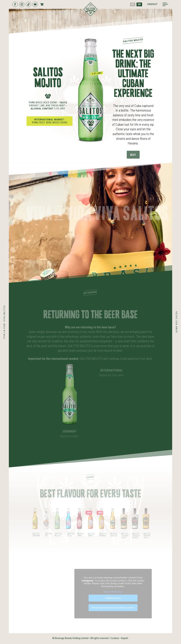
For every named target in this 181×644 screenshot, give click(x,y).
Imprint (125, 638)
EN (139, 4)
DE (133, 4)
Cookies (115, 638)
